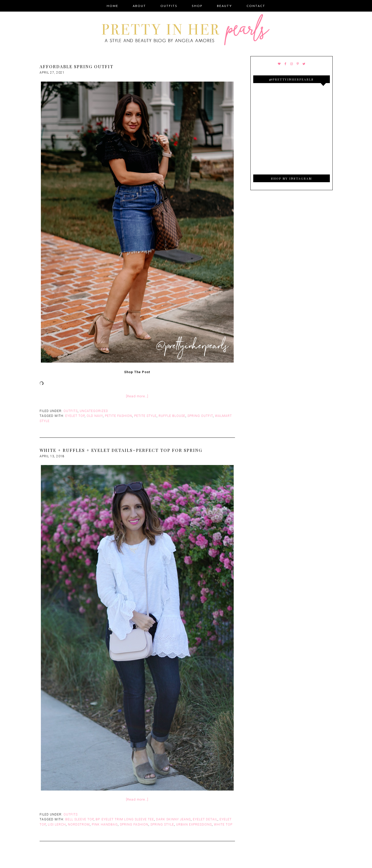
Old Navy (95, 416)
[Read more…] (137, 396)
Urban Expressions (194, 825)
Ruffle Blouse (172, 416)
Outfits (71, 411)
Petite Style (145, 416)
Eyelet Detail (205, 819)
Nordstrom (79, 825)
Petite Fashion (119, 416)
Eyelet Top (75, 416)
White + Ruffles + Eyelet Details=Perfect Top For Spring (121, 450)
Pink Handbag (105, 825)
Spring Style (162, 825)
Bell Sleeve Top (79, 819)
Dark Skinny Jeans (173, 819)
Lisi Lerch (57, 825)
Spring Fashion (134, 825)
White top (223, 825)
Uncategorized (94, 411)
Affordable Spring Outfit (76, 66)
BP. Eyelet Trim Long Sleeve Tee (125, 819)
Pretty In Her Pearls (186, 31)
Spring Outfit (200, 416)
